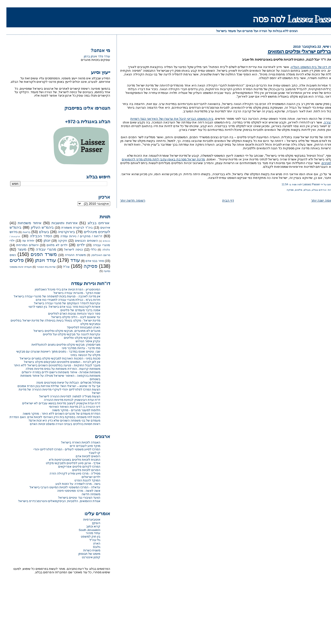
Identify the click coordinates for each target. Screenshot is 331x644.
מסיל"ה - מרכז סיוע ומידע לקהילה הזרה (69, 473)
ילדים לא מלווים (51, 245)
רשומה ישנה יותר (316, 200)
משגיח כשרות (85, 550)
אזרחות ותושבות (58, 223)
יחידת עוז (22, 241)
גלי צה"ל (88, 540)
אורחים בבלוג (313, 190)
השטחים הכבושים (80, 241)
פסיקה (284, 190)
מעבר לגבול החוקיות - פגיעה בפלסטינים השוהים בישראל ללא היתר (51, 365)
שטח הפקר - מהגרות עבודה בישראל (70, 293)
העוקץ (90, 523)
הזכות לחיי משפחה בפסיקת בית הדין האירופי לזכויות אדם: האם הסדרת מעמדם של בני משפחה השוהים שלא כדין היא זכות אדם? (49, 419)
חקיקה (56, 241)
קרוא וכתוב (87, 526)
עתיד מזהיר (87, 533)
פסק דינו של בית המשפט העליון (306, 67)
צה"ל (60, 267)
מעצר (16, 249)
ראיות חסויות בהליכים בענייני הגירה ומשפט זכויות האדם (59, 424)
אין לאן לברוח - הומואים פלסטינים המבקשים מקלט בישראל (56, 362)
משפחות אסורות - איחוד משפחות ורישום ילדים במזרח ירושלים (55, 372)
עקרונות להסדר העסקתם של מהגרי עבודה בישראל (61, 303)
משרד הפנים (37, 254)
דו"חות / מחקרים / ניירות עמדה (75, 236)
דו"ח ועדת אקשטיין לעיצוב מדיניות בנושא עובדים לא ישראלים (55, 403)
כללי (87, 250)
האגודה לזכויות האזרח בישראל (74, 442)
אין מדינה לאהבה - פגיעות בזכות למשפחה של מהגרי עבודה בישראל (51, 296)
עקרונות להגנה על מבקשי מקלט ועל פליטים (65, 334)
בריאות (20, 232)
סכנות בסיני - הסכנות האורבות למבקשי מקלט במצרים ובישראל (54, 358)
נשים (6, 255)
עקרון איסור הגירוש (82, 341)
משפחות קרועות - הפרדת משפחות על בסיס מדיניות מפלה (57, 369)
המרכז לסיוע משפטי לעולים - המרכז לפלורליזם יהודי (61, 449)
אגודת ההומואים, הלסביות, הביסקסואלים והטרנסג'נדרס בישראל (53, 501)
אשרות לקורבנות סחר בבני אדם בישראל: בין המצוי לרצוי (58, 307)
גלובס (90, 547)
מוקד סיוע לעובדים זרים (79, 446)
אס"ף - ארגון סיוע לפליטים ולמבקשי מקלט (67, 463)
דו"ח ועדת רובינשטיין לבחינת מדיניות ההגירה (66, 400)
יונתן (41, 240)
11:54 (279, 184)
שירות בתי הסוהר (40, 267)
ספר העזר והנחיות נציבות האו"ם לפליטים (68, 314)
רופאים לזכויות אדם (82, 456)
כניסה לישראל (67, 250)
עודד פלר (98, 56)
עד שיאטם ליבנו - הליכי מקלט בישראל (69, 317)
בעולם (301, 190)
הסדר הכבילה (35, 236)
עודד (69, 260)
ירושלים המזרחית (21, 245)
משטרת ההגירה (69, 255)
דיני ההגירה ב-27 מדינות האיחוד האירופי (68, 407)
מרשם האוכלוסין (95, 255)
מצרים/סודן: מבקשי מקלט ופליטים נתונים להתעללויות (60, 345)
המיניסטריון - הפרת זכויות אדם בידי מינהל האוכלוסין (61, 289)
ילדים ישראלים (85, 477)
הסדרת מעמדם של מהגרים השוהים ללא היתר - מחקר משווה (55, 414)
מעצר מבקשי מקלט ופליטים (76, 338)
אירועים (99, 228)
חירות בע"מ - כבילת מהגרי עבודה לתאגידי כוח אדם (62, 300)
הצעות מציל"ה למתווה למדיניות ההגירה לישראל (63, 396)
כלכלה (100, 250)
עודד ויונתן (39, 260)
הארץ (90, 543)
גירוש (7, 232)
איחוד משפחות (23, 223)
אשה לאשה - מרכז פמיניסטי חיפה (72, 491)
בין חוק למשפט (84, 536)
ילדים (75, 245)
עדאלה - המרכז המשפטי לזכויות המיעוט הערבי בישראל (59, 487)
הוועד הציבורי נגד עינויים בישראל (73, 498)
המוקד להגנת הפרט (81, 480)
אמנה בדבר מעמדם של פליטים (74, 310)
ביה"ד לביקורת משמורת (70, 228)
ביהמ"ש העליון (36, 227)
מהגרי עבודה (40, 249)
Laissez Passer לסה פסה (289, 19)
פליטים (292, 190)
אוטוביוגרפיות (85, 519)
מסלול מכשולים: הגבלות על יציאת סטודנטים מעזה (62, 382)
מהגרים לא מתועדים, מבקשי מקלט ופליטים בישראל (61, 331)
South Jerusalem (83, 530)
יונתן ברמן (84, 56)
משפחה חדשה (85, 494)
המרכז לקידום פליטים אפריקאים (73, 466)
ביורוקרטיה (60, 232)
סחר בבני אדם (88, 261)
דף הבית (222, 200)
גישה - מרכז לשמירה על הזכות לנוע (71, 484)
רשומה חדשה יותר (126, 200)
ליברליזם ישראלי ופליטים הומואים (295, 51)
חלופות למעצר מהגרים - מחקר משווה (70, 410)
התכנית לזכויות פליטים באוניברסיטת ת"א (68, 460)
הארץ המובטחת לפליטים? (77, 327)
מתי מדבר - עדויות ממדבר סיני (75, 348)
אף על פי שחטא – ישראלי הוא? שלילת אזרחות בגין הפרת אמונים (52, 386)
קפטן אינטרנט (85, 557)
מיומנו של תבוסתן (83, 554)
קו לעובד (88, 453)
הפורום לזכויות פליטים (80, 470)
